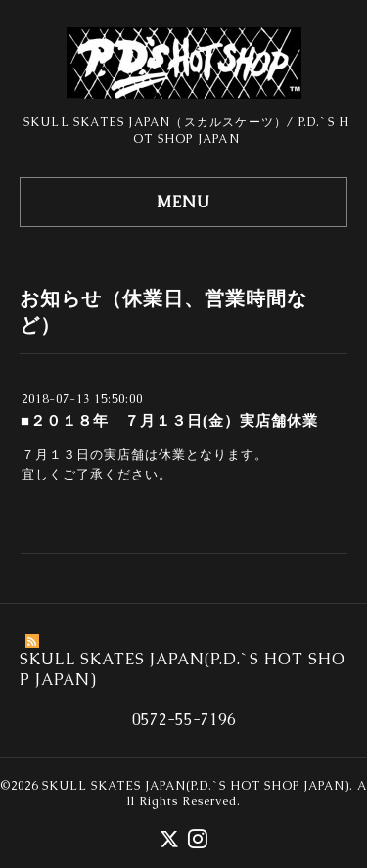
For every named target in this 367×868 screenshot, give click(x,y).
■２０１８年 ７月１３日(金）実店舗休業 (169, 420)
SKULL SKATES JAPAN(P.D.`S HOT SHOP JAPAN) (196, 786)
